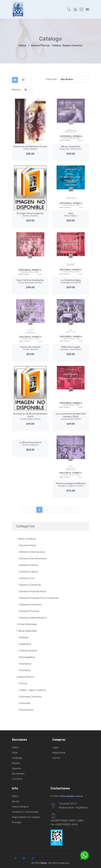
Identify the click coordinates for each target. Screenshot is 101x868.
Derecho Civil (26, 578)
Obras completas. (71, 148)
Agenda (16, 768)
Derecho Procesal (29, 611)
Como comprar (20, 807)
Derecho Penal (27, 545)
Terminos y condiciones (25, 812)
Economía (24, 670)
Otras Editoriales (27, 624)
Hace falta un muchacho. (30, 281)
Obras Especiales (27, 631)
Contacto (17, 779)
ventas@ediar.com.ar (71, 796)
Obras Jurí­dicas (26, 539)
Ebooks (16, 763)
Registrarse (59, 753)
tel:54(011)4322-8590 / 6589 (67, 821)
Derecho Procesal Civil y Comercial (38, 598)
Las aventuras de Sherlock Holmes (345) (71, 416)
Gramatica (25, 664)
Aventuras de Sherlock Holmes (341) (30, 416)
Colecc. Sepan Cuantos (67, 45)
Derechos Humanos (30, 605)
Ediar (15, 753)
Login (56, 747)
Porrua (23, 683)
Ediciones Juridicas (30, 697)
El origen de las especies (30, 214)
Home (22, 45)
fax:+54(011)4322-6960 (64, 824)
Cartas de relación (30, 348)
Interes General (27, 651)
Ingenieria (24, 644)
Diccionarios (26, 710)
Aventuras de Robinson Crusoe (30, 148)
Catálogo (17, 758)
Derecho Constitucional (32, 559)
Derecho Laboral (28, 572)
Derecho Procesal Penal (32, 591)
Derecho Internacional (31, 552)
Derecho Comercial (29, 585)
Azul (71, 214)
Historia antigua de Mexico (71, 485)
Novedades (18, 774)
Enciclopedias (27, 657)
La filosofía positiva (30, 444)
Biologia (23, 637)
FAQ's (15, 796)
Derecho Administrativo (32, 618)
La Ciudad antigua (71, 281)
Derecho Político (28, 565)
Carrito (56, 758)
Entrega (16, 822)
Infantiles (24, 703)
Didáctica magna (71, 348)
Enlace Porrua (40, 45)
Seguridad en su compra (26, 817)
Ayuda (16, 801)
